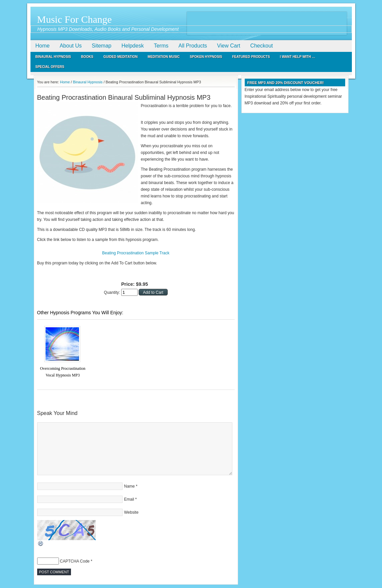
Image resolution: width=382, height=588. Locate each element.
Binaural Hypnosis (53, 57)
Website (131, 512)
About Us (71, 46)
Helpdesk (133, 46)
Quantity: (112, 292)
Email (129, 499)
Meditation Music (164, 57)
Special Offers (50, 67)
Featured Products (251, 57)
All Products (193, 46)
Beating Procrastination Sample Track (136, 253)
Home (43, 46)
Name (130, 486)
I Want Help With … (297, 57)
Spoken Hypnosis (206, 57)
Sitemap (102, 46)
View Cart (228, 46)
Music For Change (74, 19)
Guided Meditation (121, 57)
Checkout (261, 46)
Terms (161, 46)
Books (87, 57)
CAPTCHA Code (75, 561)
